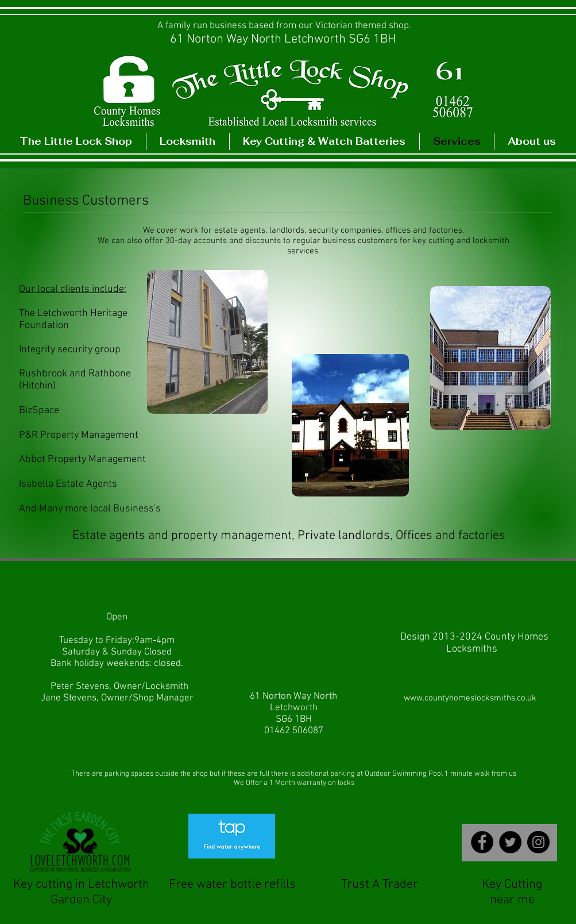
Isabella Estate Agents (68, 484)
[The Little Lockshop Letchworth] (482, 842)
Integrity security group (70, 350)
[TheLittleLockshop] (538, 842)
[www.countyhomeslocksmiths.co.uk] (470, 698)
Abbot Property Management (82, 459)
